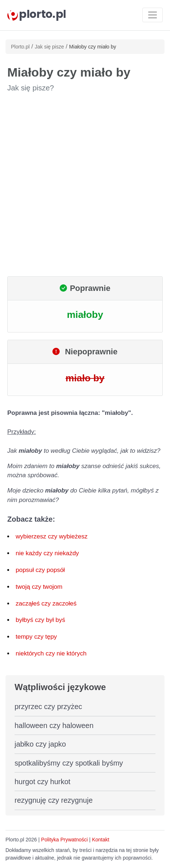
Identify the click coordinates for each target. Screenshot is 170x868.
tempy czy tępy (36, 637)
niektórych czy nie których (51, 653)
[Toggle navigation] (153, 15)
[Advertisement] (85, 185)
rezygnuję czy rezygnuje (54, 800)
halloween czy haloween (54, 725)
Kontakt (101, 840)
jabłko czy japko (40, 744)
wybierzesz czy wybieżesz (52, 536)
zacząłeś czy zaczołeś (46, 604)
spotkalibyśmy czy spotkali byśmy (69, 763)
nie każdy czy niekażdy (47, 553)
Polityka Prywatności (64, 840)
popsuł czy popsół (40, 570)
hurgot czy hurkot (42, 782)
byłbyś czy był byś (40, 620)
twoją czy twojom (39, 587)
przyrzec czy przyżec (48, 707)
